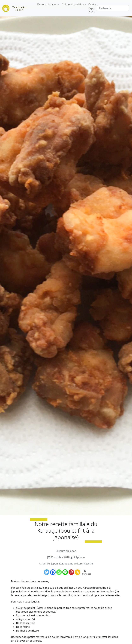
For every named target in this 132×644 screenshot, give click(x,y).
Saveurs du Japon (66, 551)
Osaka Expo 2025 (92, 8)
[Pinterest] (71, 572)
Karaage (64, 564)
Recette (88, 564)
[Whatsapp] (59, 572)
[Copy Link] (77, 572)
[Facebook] (53, 572)
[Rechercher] (113, 8)
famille (46, 564)
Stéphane (79, 557)
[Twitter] (47, 572)
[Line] (65, 572)
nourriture (76, 564)
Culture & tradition (73, 4)
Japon (55, 564)
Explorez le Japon (47, 4)
